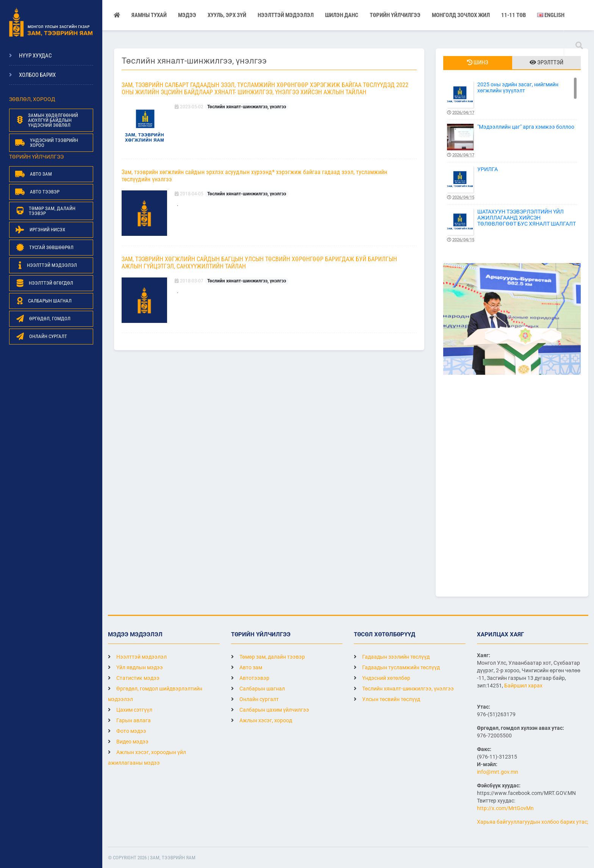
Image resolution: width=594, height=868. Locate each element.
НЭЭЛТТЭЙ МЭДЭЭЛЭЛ (286, 15)
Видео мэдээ (128, 742)
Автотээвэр (250, 678)
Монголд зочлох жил (461, 15)
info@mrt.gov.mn (498, 772)
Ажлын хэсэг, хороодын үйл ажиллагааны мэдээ (147, 757)
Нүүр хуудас (35, 56)
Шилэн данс (342, 15)
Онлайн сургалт (255, 699)
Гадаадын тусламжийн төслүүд (397, 667)
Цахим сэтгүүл (130, 710)
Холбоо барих (37, 75)
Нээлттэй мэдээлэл (137, 657)
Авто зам (247, 667)
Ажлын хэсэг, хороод (262, 720)
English (551, 15)
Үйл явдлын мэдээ (135, 667)
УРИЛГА (512, 183)
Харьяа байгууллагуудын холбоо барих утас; (533, 822)
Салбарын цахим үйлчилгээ (270, 710)
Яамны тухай (149, 15)
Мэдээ (187, 15)
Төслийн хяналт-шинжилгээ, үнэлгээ (247, 107)
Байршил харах (523, 686)
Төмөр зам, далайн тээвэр (268, 657)
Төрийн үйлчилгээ (395, 15)
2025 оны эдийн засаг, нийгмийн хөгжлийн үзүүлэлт (512, 99)
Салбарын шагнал (258, 689)
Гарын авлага (129, 720)
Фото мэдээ (127, 731)
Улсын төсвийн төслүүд (387, 699)
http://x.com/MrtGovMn (505, 808)
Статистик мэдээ (134, 678)
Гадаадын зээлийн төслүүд (392, 657)
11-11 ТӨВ (513, 15)
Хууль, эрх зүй (227, 15)
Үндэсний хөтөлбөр (382, 678)
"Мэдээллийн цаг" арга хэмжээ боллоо (512, 141)
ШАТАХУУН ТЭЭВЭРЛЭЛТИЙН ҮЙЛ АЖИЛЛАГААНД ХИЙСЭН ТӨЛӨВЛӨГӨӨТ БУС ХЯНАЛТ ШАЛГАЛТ (512, 226)
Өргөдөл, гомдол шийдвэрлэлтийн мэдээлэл (155, 694)
